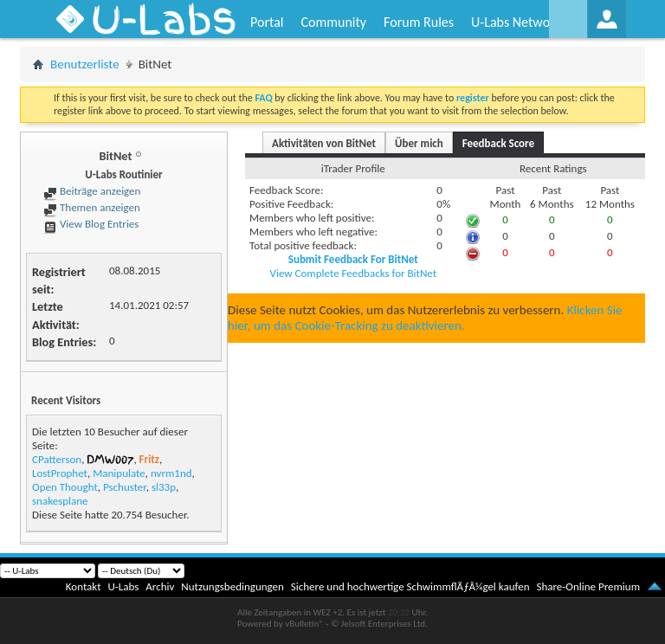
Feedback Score (498, 143)
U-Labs (124, 586)
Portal (267, 22)
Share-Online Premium (588, 586)
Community (333, 22)
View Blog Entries (91, 224)
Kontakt (84, 586)
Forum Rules (419, 22)
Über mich (419, 143)
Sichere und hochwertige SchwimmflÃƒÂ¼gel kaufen (410, 586)
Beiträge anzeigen (92, 191)
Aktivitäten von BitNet (324, 143)
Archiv (160, 586)
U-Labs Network (516, 22)
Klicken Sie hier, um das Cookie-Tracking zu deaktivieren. (425, 318)
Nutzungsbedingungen (232, 586)
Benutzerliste (85, 64)
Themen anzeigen (92, 207)
